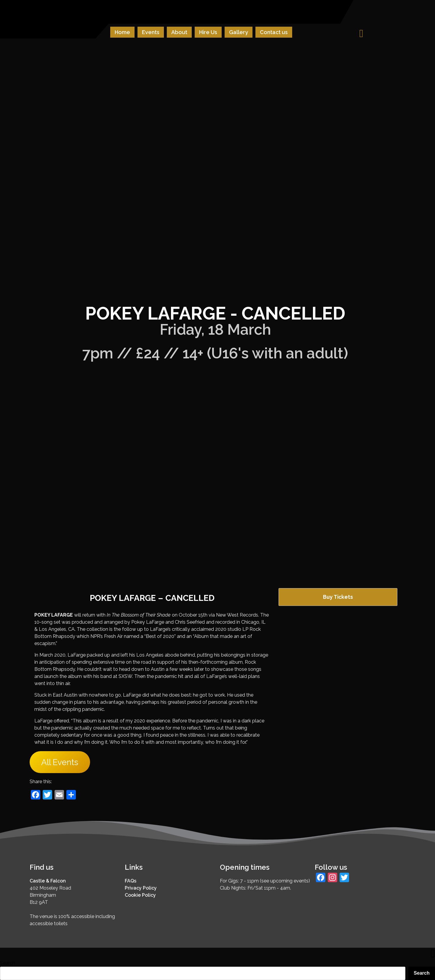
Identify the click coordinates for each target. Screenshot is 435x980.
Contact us (274, 32)
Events (151, 32)
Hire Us (208, 32)
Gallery (239, 32)
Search (8, 963)
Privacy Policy (141, 888)
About (179, 32)
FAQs (131, 881)
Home (122, 32)
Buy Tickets (338, 597)
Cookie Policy (140, 895)
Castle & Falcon (48, 881)
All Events (60, 762)
